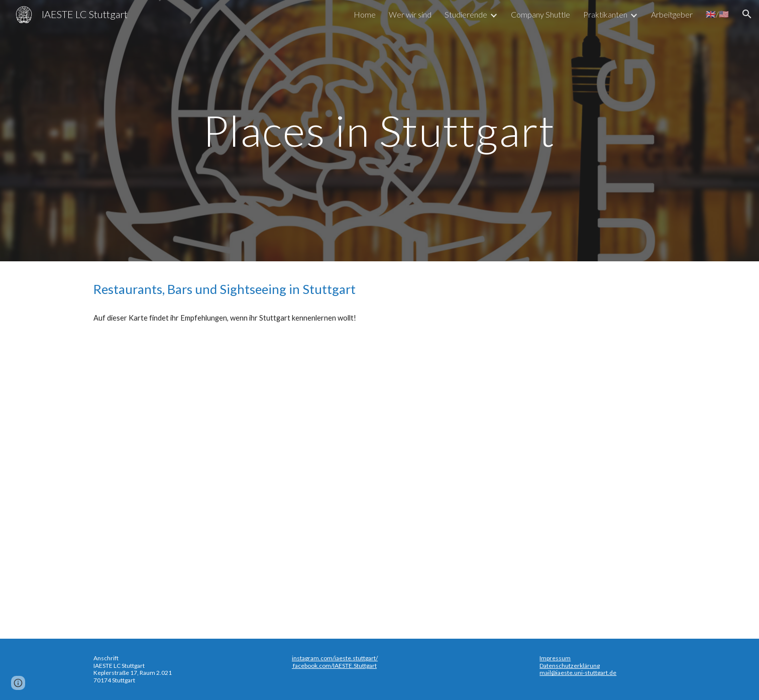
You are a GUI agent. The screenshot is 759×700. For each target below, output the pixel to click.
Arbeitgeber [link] (672, 14)
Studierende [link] (466, 14)
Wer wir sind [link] (410, 14)
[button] (747, 14)
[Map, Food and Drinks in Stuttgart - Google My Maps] (379, 479)
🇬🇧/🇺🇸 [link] (717, 14)
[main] (380, 130)
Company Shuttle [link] (540, 14)
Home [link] (365, 14)
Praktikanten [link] (605, 14)
